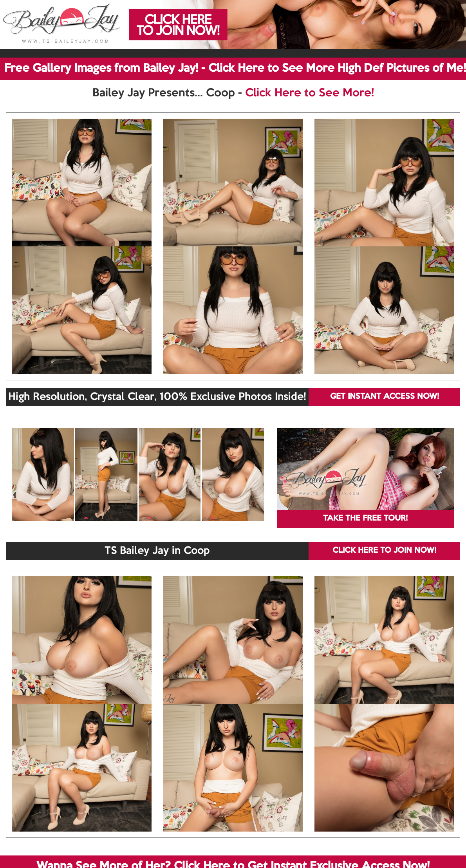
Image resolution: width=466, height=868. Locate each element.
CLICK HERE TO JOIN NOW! (384, 551)
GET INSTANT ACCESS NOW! (385, 397)
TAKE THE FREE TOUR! (365, 519)
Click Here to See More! (310, 93)
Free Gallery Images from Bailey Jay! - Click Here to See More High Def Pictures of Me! (235, 69)
